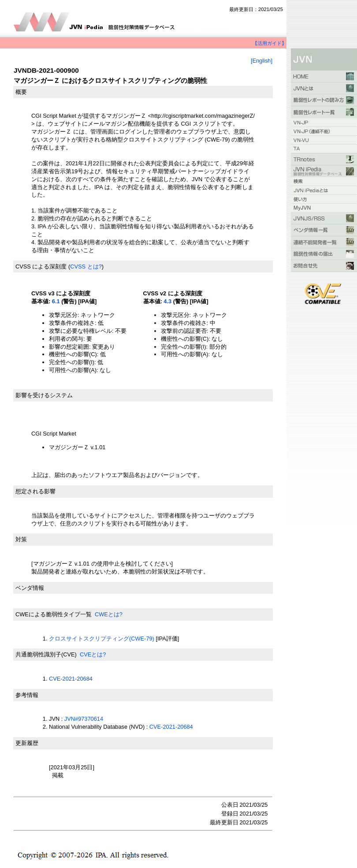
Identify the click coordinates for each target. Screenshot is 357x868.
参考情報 (27, 695)
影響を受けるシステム (44, 395)
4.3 (167, 301)
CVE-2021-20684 (71, 679)
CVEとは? (93, 654)
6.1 (56, 301)
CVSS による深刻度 (41, 266)
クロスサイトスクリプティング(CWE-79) (102, 639)
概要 (21, 92)
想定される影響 (35, 491)
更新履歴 (27, 743)
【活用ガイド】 (270, 43)
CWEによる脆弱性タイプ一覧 (54, 614)
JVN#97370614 (84, 719)
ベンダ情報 (30, 588)
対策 (21, 539)
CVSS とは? (86, 266)
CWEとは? (109, 614)
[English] (262, 61)
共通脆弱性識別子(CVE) (46, 654)
